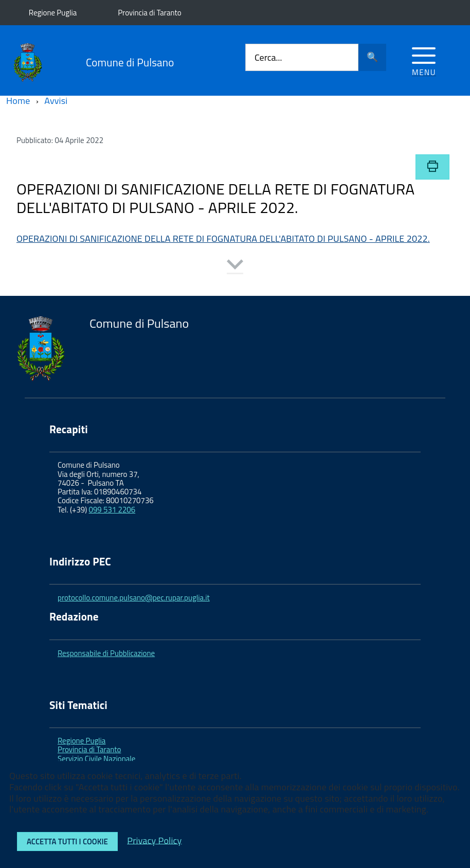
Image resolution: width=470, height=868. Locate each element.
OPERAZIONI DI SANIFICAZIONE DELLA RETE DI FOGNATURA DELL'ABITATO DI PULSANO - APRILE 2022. (223, 238)
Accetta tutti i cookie (67, 842)
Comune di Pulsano (130, 63)
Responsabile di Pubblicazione (106, 653)
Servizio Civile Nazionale (96, 759)
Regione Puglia (53, 13)
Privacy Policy (154, 840)
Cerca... (268, 57)
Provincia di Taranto (149, 13)
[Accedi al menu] (424, 60)
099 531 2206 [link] (112, 510)
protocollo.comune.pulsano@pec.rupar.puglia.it (134, 598)
